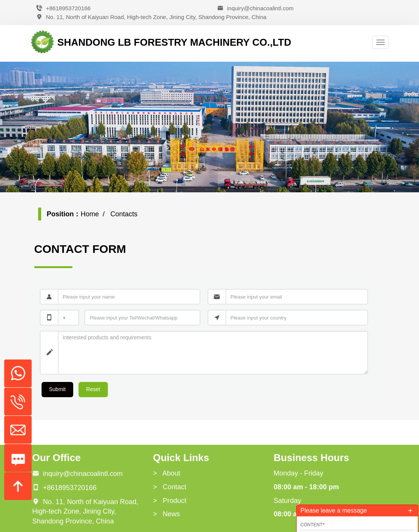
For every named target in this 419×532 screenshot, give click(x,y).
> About (167, 511)
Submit (58, 389)
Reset (93, 389)
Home (90, 214)
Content (312, 525)
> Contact (170, 525)
